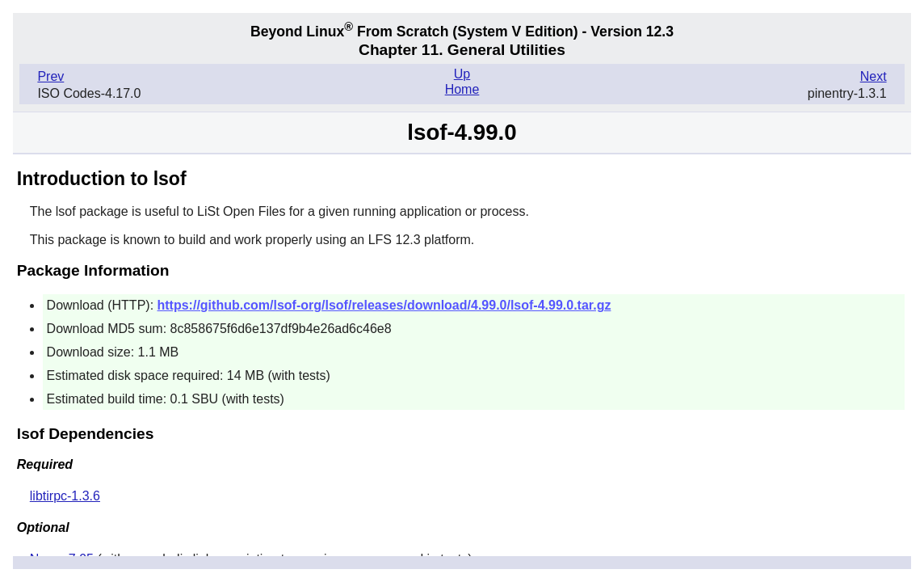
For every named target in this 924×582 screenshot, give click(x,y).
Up (462, 74)
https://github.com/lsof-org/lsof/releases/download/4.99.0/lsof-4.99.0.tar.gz (384, 305)
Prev (50, 76)
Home (462, 89)
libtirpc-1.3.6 (65, 496)
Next (874, 76)
